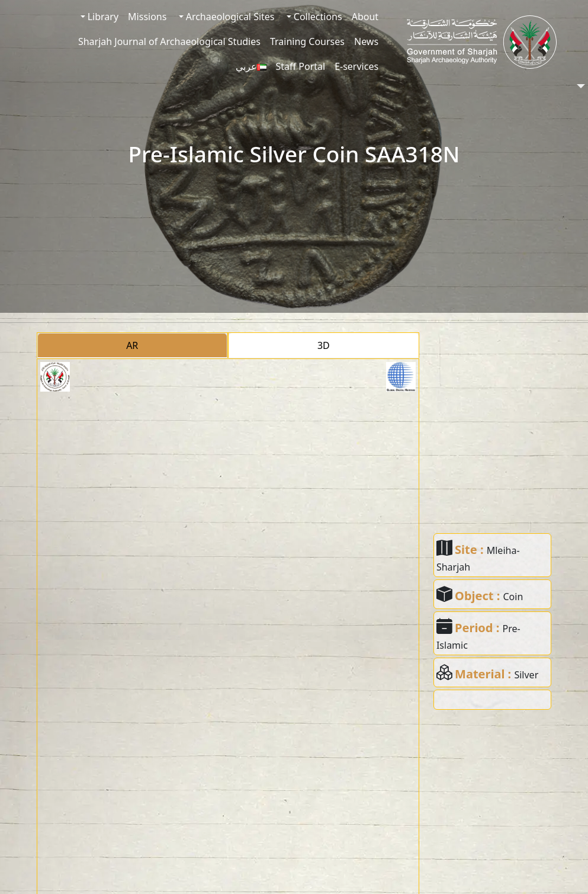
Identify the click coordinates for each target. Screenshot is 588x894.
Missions (147, 17)
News (366, 41)
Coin (513, 597)
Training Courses (307, 41)
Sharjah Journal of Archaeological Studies (169, 41)
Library (102, 17)
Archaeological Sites (229, 17)
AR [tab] (132, 345)
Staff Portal (301, 66)
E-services (356, 66)
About (365, 17)
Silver (526, 675)
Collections (317, 17)
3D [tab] (324, 345)
